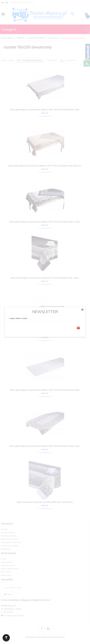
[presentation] (26, 327)
